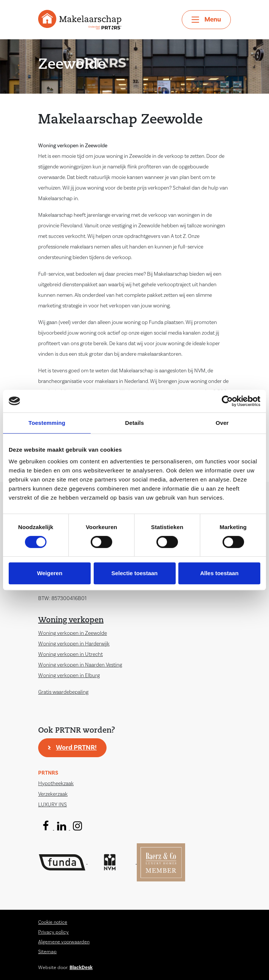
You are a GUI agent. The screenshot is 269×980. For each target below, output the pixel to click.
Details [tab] (134, 423)
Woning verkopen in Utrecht (70, 654)
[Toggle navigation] (206, 20)
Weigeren (50, 573)
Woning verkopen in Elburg (69, 676)
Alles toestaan (220, 573)
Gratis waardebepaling (63, 692)
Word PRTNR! (76, 748)
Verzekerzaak (53, 794)
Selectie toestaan (135, 573)
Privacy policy (53, 932)
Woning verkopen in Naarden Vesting (80, 665)
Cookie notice (53, 922)
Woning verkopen (71, 620)
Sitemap (47, 952)
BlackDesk (81, 968)
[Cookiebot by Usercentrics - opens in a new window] (227, 401)
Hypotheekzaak (56, 784)
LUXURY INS (53, 805)
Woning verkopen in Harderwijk (74, 644)
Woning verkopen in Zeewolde (73, 633)
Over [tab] (222, 423)
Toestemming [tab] (47, 423)
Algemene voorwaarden (64, 942)
